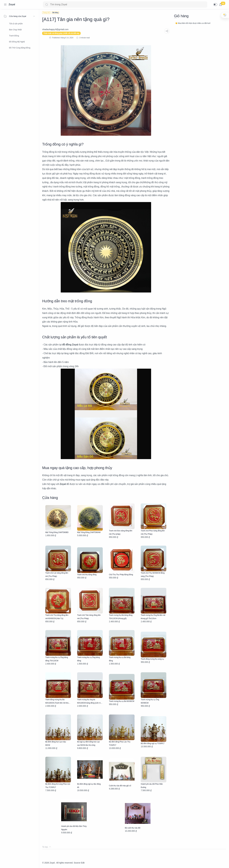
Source (77, 863)
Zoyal (12, 4)
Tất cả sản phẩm (16, 24)
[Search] (125, 5)
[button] (215, 5)
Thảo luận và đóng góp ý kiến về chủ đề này (61, 33)
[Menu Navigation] (5, 5)
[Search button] (47, 5)
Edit (83, 863)
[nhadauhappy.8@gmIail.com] (55, 29)
